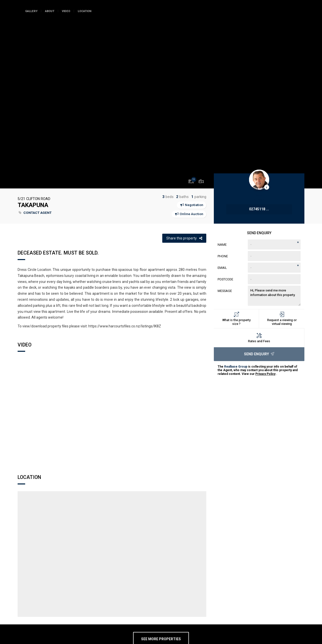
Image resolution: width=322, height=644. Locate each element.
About (50, 11)
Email (222, 268)
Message (225, 291)
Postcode (225, 279)
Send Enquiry (259, 354)
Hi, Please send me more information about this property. (274, 296)
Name (222, 245)
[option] (161, 94)
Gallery (31, 11)
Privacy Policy (265, 374)
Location (85, 11)
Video (66, 11)
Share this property (184, 238)
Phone (223, 256)
